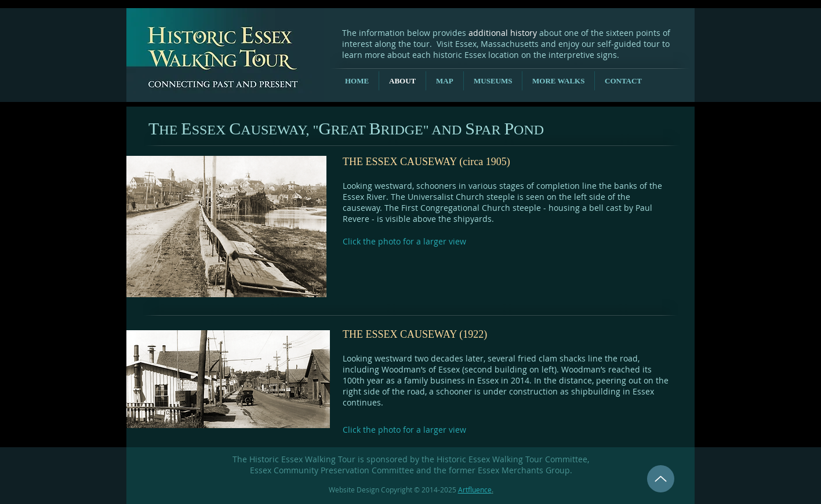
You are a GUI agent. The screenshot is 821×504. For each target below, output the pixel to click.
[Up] (661, 479)
